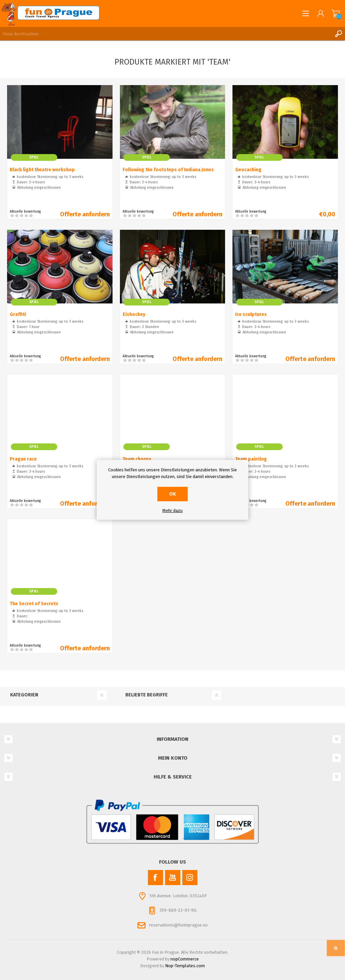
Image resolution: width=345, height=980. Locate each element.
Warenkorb (336, 13)
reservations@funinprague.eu (178, 925)
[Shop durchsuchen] (166, 34)
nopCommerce (185, 959)
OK (172, 494)
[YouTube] (173, 878)
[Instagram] (190, 878)
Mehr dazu (172, 511)
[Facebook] (155, 878)
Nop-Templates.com (185, 966)
